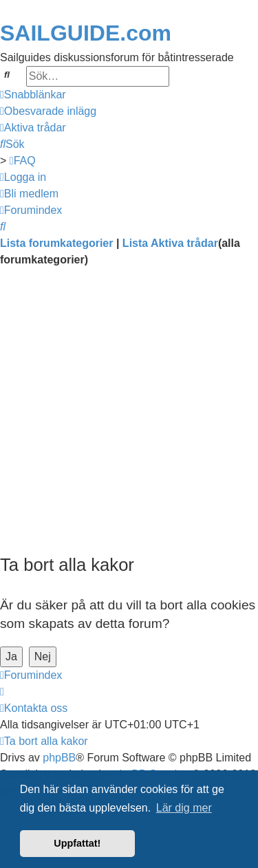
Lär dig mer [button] (184, 808)
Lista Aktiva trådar (170, 243)
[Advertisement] (129, 414)
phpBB (59, 758)
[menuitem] (48, 111)
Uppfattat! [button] (77, 843)
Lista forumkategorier (56, 243)
